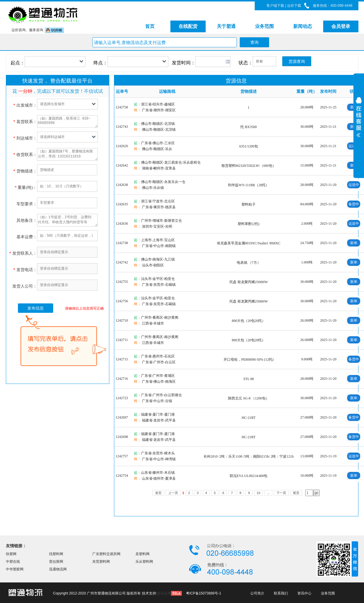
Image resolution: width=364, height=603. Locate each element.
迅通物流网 (58, 569)
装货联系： (25, 122)
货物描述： (25, 171)
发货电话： (25, 270)
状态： (246, 63)
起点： (18, 63)
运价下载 (293, 6)
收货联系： (25, 155)
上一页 (173, 493)
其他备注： (27, 220)
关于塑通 (226, 26)
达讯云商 (164, 593)
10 (259, 493)
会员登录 (341, 26)
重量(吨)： (26, 188)
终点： (100, 63)
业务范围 (264, 26)
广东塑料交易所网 (106, 554)
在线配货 (188, 26)
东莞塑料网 (101, 562)
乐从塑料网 (144, 562)
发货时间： (184, 63)
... (268, 493)
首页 (150, 26)
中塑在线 (13, 562)
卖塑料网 (142, 554)
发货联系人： (23, 253)
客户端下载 (275, 6)
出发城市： (25, 105)
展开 (359, 139)
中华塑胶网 (15, 569)
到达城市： (25, 138)
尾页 (296, 493)
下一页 (281, 493)
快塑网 (11, 554)
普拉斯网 (56, 562)
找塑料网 (56, 554)
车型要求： (27, 204)
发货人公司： (25, 286)
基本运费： (27, 237)
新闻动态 (303, 26)
